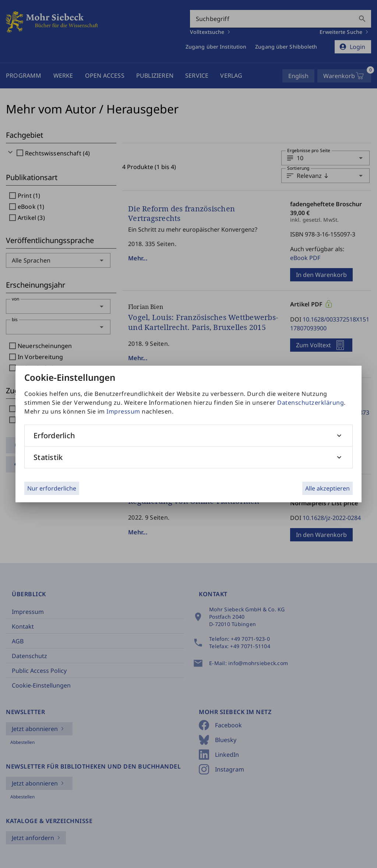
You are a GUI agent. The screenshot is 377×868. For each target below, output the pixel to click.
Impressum (123, 411)
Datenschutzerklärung (311, 403)
